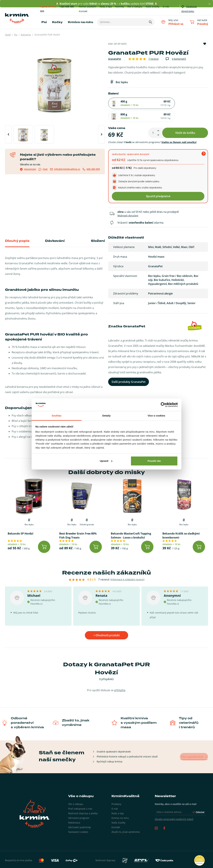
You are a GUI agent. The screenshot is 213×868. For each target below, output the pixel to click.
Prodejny (116, 791)
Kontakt (83, 11)
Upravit (106, 461)
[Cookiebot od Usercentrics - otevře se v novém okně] (163, 405)
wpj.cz (205, 862)
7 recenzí (154, 59)
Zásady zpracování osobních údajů (174, 806)
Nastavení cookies (78, 819)
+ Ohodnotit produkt (106, 622)
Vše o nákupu (135, 7)
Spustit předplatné (158, 183)
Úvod (8, 35)
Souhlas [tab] (56, 416)
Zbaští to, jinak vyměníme (126, 819)
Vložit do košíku (185, 120)
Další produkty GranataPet (129, 369)
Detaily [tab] (106, 416)
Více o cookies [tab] (156, 416)
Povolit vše (154, 461)
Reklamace (74, 809)
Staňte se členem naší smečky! (179, 129)
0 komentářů (179, 59)
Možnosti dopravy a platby (83, 800)
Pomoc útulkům (88, 7)
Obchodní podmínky (80, 814)
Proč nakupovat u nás (80, 795)
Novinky (120, 7)
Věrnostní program (79, 805)
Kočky (57, 22)
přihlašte (120, 677)
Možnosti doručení (128, 203)
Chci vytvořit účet (193, 744)
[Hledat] (150, 22)
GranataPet (115, 59)
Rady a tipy (106, 7)
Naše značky (153, 7)
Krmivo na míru (81, 22)
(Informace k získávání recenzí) (127, 566)
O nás (166, 7)
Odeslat (198, 799)
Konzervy (26, 35)
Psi (44, 22)
